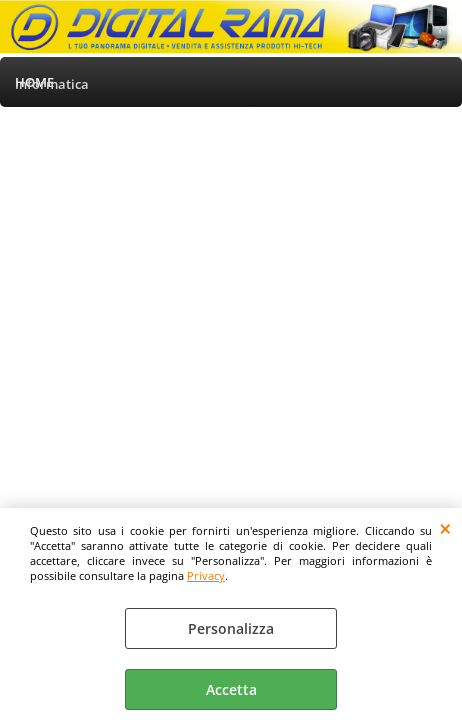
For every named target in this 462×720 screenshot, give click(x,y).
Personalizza (231, 628)
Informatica (52, 84)
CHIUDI (445, 528)
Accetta (231, 689)
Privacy (206, 575)
